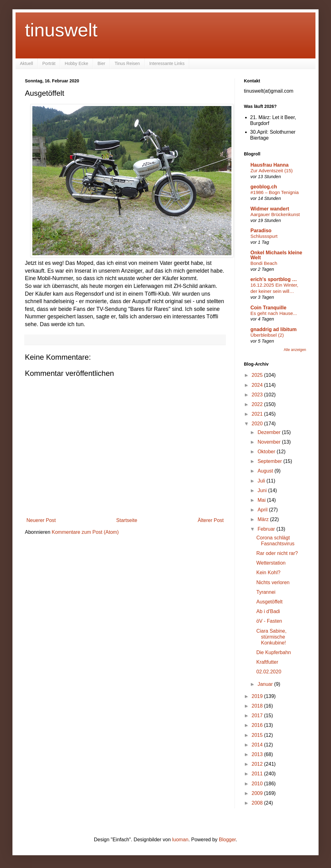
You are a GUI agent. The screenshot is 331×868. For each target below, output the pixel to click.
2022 (258, 404)
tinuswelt (61, 30)
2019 (258, 696)
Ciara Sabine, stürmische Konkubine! (271, 637)
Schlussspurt (264, 236)
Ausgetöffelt (269, 602)
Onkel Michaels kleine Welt (276, 255)
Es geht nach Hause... (274, 313)
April (263, 510)
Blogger (227, 840)
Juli (262, 481)
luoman (180, 840)
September (270, 461)
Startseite (127, 520)
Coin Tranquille (268, 308)
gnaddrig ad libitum (273, 329)
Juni (263, 490)
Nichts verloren (273, 582)
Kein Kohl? (268, 573)
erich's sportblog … (274, 279)
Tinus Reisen (127, 63)
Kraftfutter (267, 662)
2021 (258, 414)
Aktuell (26, 63)
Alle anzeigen (295, 350)
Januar (266, 684)
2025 (258, 375)
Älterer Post (211, 520)
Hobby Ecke (76, 63)
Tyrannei (266, 592)
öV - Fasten (269, 621)
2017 (258, 716)
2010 (258, 784)
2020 (258, 424)
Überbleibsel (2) (267, 335)
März (264, 519)
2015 (258, 735)
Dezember (270, 432)
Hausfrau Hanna (270, 165)
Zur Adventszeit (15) (272, 171)
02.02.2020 (269, 672)
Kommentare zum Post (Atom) (85, 532)
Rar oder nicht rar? (277, 553)
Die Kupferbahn (274, 652)
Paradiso (261, 231)
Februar (267, 529)
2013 (258, 754)
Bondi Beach (264, 263)
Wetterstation (271, 563)
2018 (258, 706)
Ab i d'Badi (268, 611)
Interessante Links (167, 63)
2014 (258, 745)
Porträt (49, 63)
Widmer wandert (270, 209)
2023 (258, 395)
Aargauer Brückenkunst (275, 214)
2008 (258, 803)
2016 (258, 725)
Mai (262, 500)
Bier (102, 63)
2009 (258, 793)
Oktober (267, 452)
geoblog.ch (264, 187)
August (266, 471)
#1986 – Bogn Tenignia (275, 192)
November (270, 442)
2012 (258, 764)
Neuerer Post (41, 520)
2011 (258, 774)
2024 (258, 385)
